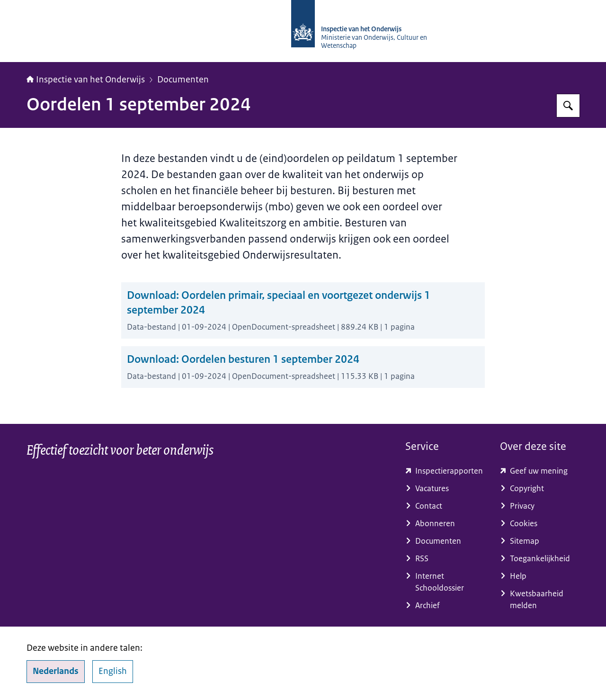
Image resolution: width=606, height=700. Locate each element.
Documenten (183, 80)
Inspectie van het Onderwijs (86, 80)
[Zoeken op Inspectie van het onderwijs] (568, 106)
